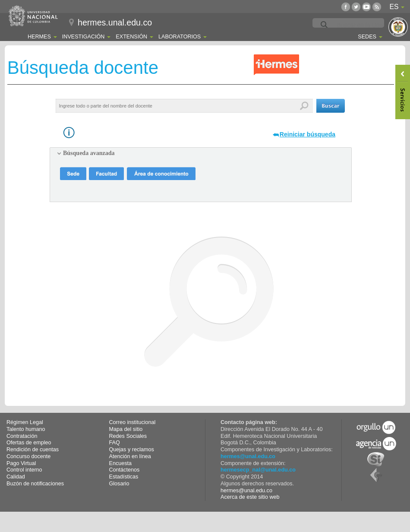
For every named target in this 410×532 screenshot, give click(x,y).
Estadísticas (124, 477)
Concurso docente (28, 456)
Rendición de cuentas (33, 450)
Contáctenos (125, 470)
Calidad (16, 477)
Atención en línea (130, 456)
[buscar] (369, 25)
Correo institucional (132, 422)
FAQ (115, 443)
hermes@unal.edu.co (248, 456)
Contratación (22, 436)
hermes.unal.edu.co (115, 22)
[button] (331, 106)
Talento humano (26, 429)
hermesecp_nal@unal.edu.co (258, 470)
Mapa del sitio (126, 429)
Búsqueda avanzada (89, 153)
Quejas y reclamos (132, 450)
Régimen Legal (25, 422)
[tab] (201, 153)
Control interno (24, 470)
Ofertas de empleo (29, 443)
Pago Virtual (21, 463)
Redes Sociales (128, 436)
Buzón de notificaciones (35, 484)
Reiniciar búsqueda (307, 134)
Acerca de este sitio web (250, 497)
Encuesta (121, 463)
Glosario (119, 484)
